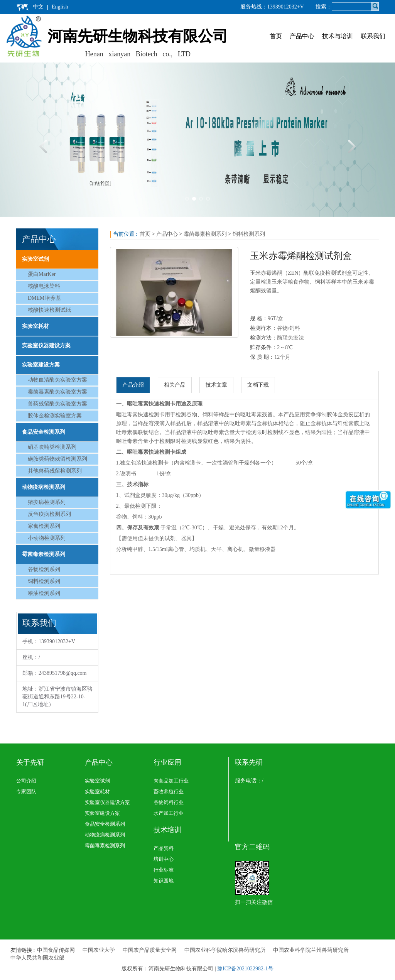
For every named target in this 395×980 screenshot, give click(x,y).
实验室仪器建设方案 (46, 346)
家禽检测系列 (44, 526)
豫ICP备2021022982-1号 (245, 969)
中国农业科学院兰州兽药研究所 (311, 950)
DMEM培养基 (44, 298)
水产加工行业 (169, 813)
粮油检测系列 (44, 593)
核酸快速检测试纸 (49, 310)
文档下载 (258, 385)
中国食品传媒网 (56, 950)
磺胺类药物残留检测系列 (57, 459)
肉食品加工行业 (171, 781)
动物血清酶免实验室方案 (57, 380)
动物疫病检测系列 (44, 487)
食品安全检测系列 (44, 432)
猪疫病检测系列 (47, 502)
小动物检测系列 (47, 538)
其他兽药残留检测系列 (55, 471)
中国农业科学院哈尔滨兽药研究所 (225, 950)
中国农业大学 (99, 950)
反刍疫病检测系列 (49, 514)
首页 (276, 36)
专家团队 (26, 792)
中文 (38, 7)
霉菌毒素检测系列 (44, 554)
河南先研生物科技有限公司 (138, 36)
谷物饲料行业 (169, 802)
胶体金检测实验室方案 (55, 416)
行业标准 (164, 870)
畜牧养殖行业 (169, 792)
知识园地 (164, 881)
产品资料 (164, 848)
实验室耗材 (35, 326)
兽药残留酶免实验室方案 (57, 404)
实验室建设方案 (41, 365)
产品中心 (302, 36)
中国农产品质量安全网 (150, 950)
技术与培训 (338, 36)
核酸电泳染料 (44, 286)
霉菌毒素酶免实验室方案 (57, 392)
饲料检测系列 (44, 581)
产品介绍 (133, 385)
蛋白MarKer (42, 274)
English (60, 7)
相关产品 (175, 385)
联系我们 (373, 36)
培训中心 (164, 859)
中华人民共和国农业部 (37, 958)
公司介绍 (26, 781)
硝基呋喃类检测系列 (52, 447)
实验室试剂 (35, 259)
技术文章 (216, 385)
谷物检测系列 (44, 569)
